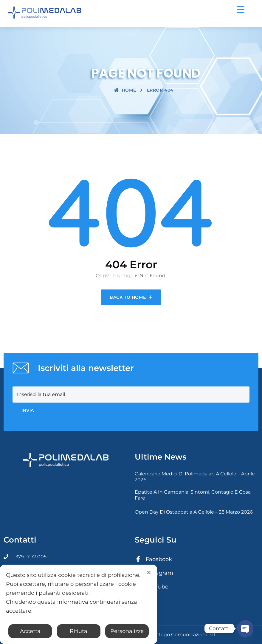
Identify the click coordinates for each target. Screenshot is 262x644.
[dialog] (79, 604)
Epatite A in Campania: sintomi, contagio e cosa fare (193, 495)
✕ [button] (149, 573)
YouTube (152, 587)
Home (125, 90)
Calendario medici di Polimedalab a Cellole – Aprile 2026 (195, 477)
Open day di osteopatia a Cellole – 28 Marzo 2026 (194, 512)
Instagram (154, 573)
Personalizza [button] (127, 631)
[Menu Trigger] (241, 9)
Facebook (153, 559)
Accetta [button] (30, 631)
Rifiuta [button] (79, 631)
